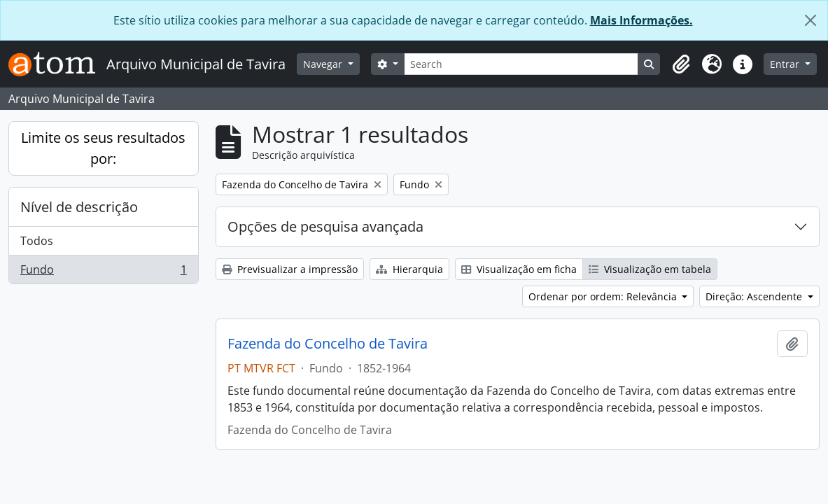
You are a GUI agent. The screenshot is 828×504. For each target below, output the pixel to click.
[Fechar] (811, 20)
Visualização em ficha (519, 269)
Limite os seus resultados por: (103, 148)
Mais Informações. (641, 20)
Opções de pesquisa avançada (325, 226)
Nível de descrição (79, 207)
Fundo (103, 272)
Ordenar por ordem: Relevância (604, 296)
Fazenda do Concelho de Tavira (328, 344)
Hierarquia (409, 269)
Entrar (786, 64)
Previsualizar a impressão (290, 269)
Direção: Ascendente (755, 296)
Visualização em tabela (650, 269)
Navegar (324, 64)
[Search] (521, 64)
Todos (37, 241)
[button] (681, 64)
